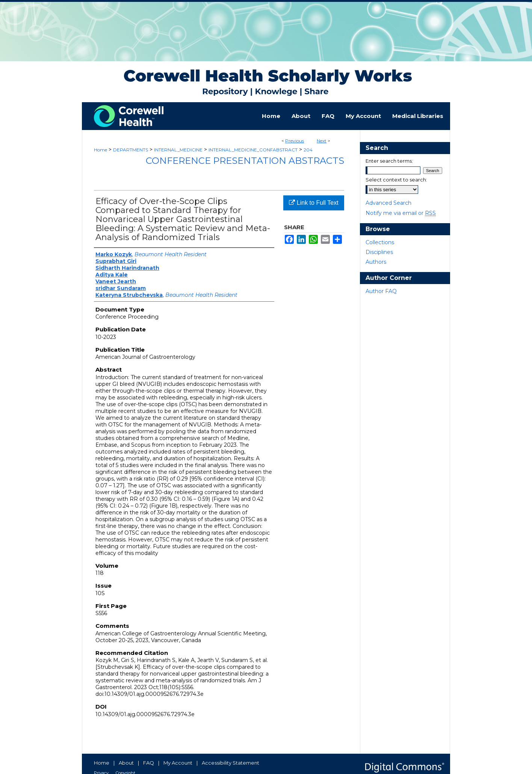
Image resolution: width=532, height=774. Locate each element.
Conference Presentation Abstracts (245, 161)
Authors (376, 262)
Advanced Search (388, 203)
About (126, 763)
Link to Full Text (314, 203)
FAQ (149, 763)
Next (322, 141)
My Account (178, 763)
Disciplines (379, 252)
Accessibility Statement (230, 763)
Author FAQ (381, 291)
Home (101, 150)
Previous (295, 141)
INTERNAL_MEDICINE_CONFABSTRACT (253, 150)
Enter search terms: (389, 161)
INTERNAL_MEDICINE (178, 150)
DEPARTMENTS (131, 150)
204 (308, 150)
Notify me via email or (401, 213)
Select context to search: (396, 180)
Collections (380, 242)
